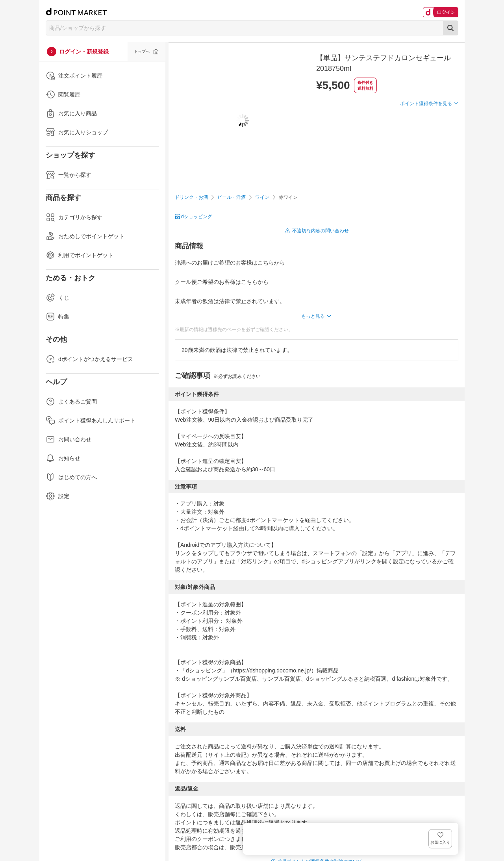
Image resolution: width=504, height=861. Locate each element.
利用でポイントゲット (80, 255)
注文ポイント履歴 (74, 76)
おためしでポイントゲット (85, 236)
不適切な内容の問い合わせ (321, 231)
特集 (57, 317)
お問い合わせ (69, 439)
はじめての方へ (71, 477)
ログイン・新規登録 (84, 52)
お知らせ (63, 458)
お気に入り (447, 116)
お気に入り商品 (71, 113)
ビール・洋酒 (232, 197)
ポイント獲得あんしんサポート (91, 420)
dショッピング (197, 217)
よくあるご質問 (71, 402)
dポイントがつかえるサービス (89, 359)
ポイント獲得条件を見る (426, 132)
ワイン (262, 197)
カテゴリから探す (74, 217)
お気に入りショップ (77, 132)
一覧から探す (69, 175)
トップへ (142, 51)
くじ (57, 298)
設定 (57, 496)
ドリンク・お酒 (191, 197)
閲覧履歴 (63, 94)
